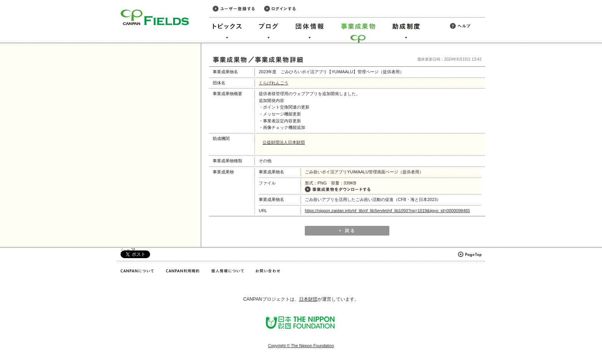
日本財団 (308, 299)
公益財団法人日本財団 (284, 142)
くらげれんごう (274, 83)
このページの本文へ (22, 1)
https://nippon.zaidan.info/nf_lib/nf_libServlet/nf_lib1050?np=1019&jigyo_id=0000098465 (387, 211)
